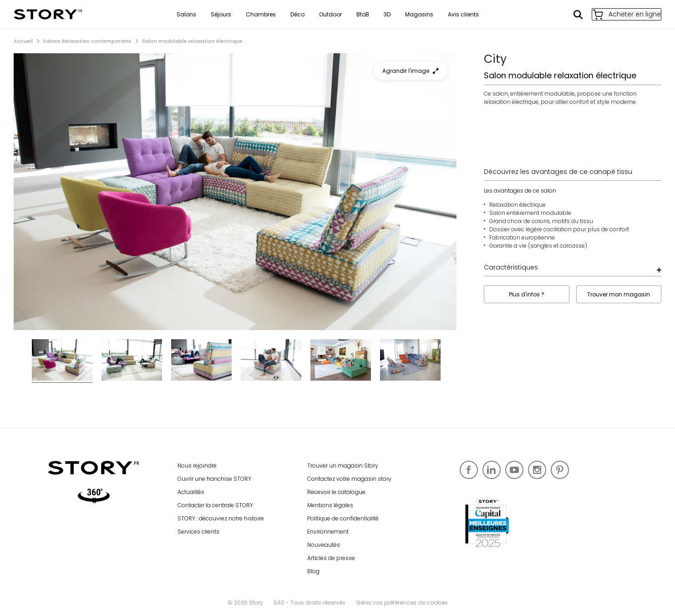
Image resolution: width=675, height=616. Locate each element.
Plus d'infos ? (527, 294)
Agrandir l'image (410, 71)
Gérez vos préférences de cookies (402, 603)
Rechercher (568, 15)
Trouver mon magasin (619, 294)
